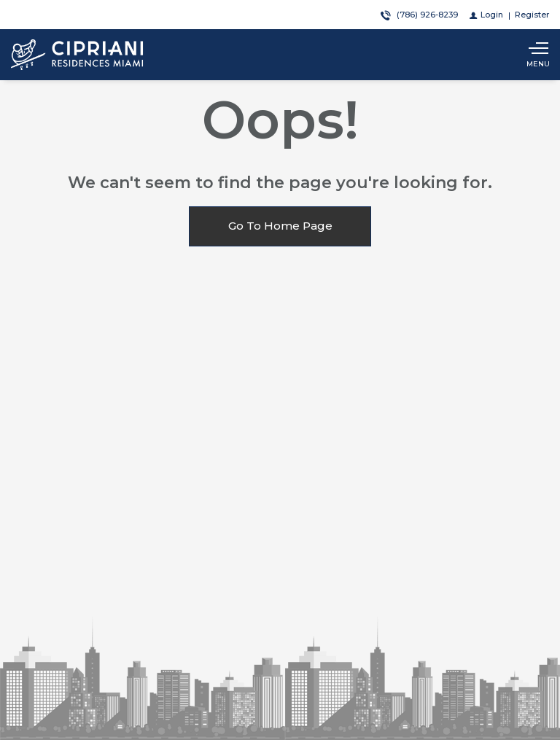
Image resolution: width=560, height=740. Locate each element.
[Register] (532, 15)
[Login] (486, 15)
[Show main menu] (538, 55)
